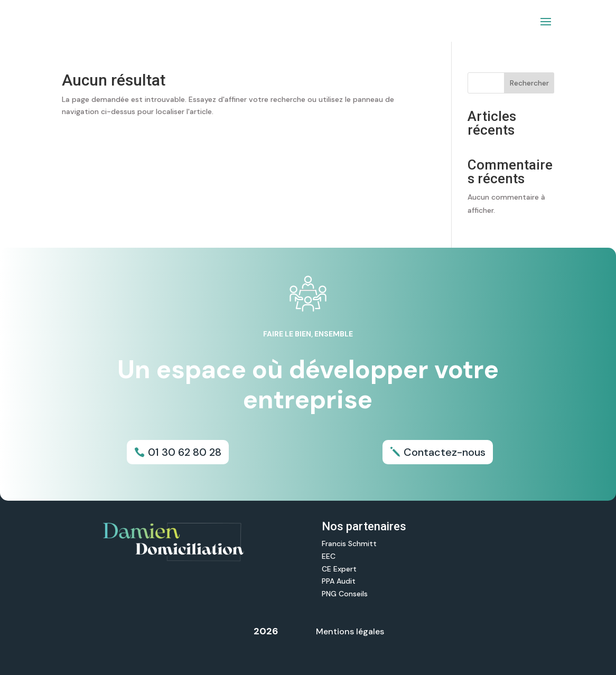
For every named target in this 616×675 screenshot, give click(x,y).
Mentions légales (350, 631)
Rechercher (529, 83)
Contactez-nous (445, 452)
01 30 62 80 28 (185, 452)
